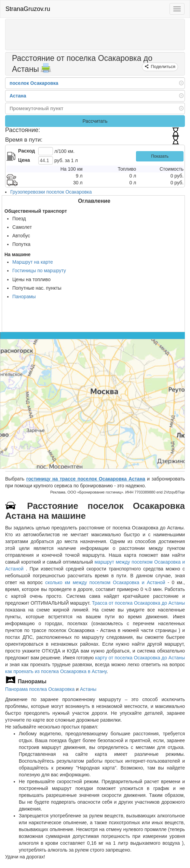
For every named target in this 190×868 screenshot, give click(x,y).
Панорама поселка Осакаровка (40, 689)
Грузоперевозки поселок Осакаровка (51, 192)
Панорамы (24, 297)
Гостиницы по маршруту (39, 271)
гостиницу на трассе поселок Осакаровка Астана (86, 479)
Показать (160, 156)
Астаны (88, 689)
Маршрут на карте (33, 262)
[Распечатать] (46, 70)
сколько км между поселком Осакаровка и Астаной (105, 582)
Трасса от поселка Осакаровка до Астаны (138, 603)
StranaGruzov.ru (28, 9)
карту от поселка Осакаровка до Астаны (140, 658)
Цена (24, 160)
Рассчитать (95, 121)
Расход (26, 151)
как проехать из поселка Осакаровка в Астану (56, 671)
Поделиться (162, 67)
